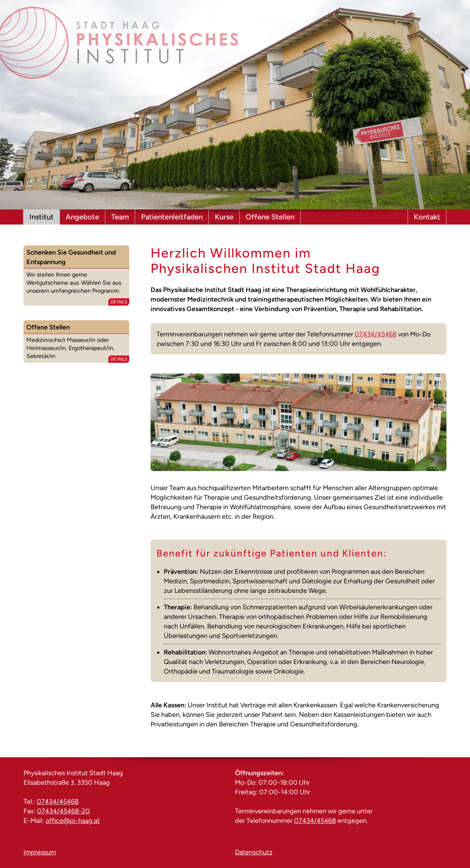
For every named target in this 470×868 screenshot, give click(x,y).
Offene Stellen (270, 217)
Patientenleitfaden (172, 217)
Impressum (40, 852)
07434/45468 (376, 334)
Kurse (224, 217)
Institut (41, 217)
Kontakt (427, 217)
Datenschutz (254, 852)
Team (120, 217)
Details (119, 302)
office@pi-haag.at (73, 821)
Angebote (82, 217)
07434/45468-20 (64, 811)
